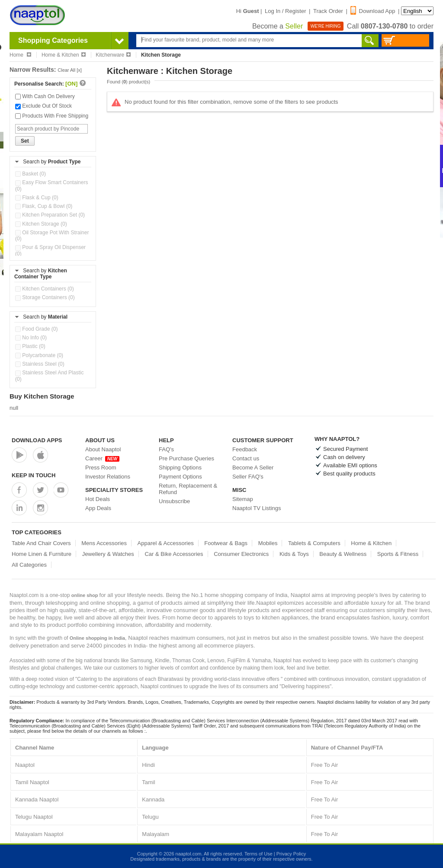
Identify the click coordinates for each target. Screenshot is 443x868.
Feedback (245, 449)
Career (102, 458)
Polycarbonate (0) (39, 355)
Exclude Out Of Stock (43, 106)
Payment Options (180, 477)
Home (20, 55)
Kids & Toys (294, 554)
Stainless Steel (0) (40, 364)
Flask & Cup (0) (37, 198)
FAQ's (166, 449)
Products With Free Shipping (52, 116)
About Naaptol (103, 449)
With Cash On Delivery (45, 96)
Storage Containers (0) (45, 297)
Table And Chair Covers (41, 543)
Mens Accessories (104, 543)
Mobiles (268, 543)
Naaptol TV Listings (257, 508)
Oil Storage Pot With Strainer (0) (52, 236)
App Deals (98, 508)
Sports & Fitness (398, 554)
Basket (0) (30, 174)
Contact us (246, 458)
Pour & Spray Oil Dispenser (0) (50, 250)
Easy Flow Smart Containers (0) (51, 185)
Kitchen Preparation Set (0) (50, 215)
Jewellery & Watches (108, 554)
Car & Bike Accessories (174, 554)
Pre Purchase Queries (186, 458)
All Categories (29, 565)
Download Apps (37, 440)
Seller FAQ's (248, 477)
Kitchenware (113, 55)
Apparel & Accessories (166, 543)
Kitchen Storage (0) (41, 224)
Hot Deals (98, 499)
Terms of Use (258, 854)
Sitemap (243, 499)
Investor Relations (108, 477)
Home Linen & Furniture (42, 554)
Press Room (101, 468)
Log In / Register (285, 11)
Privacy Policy (291, 854)
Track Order (328, 11)
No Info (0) (31, 338)
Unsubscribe (174, 501)
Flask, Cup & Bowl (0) (44, 206)
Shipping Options (180, 468)
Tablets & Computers (314, 543)
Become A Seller (253, 468)
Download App (373, 11)
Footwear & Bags (226, 543)
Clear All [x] (70, 70)
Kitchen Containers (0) (45, 289)
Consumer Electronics (241, 554)
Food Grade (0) (36, 329)
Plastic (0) (30, 346)
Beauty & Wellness (343, 554)
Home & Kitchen (64, 55)
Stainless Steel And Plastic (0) (49, 376)
